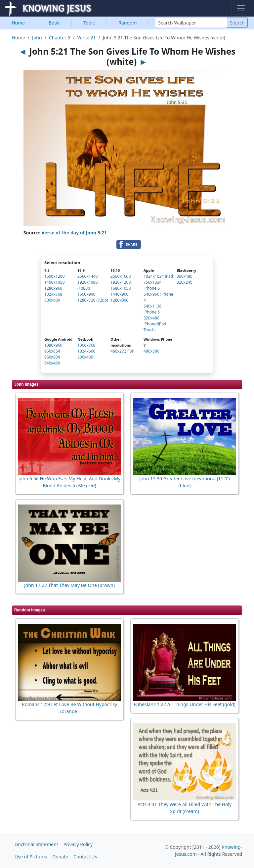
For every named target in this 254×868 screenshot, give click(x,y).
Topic (89, 23)
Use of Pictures (31, 857)
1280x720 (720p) (93, 300)
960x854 (52, 351)
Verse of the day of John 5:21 (74, 233)
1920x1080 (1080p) (87, 285)
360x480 (185, 276)
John (37, 38)
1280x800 (119, 300)
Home (18, 23)
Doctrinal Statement (36, 844)
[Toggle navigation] (241, 8)
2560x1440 (87, 276)
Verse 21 (86, 38)
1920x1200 (121, 282)
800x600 (52, 300)
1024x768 (53, 294)
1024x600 (86, 351)
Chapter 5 (60, 38)
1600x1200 (54, 276)
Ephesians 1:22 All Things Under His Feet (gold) (185, 704)
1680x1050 (121, 288)
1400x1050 (54, 282)
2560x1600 (121, 276)
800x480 (85, 357)
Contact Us (85, 857)
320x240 (185, 282)
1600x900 (86, 294)
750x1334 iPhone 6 (152, 285)
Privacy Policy (78, 844)
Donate (60, 857)
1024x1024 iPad (158, 276)
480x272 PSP (122, 351)
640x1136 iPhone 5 (152, 309)
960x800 (52, 357)
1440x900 (119, 294)
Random (127, 23)
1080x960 (53, 345)
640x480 (52, 363)
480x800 (151, 351)
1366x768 (86, 345)
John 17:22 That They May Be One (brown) (69, 585)
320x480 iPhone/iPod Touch (155, 324)
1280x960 (53, 288)
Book (54, 23)
